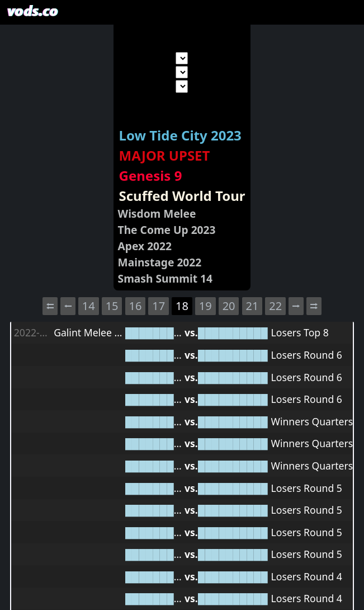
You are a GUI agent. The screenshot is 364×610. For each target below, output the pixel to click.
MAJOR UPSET (165, 155)
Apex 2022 (145, 246)
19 (205, 306)
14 (89, 306)
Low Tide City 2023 (180, 135)
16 (135, 306)
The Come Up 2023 (167, 230)
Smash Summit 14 (165, 278)
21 (252, 306)
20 (229, 306)
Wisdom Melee (157, 213)
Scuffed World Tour (182, 196)
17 (159, 306)
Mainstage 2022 (160, 262)
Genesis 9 (151, 175)
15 (112, 306)
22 (275, 306)
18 (182, 306)
